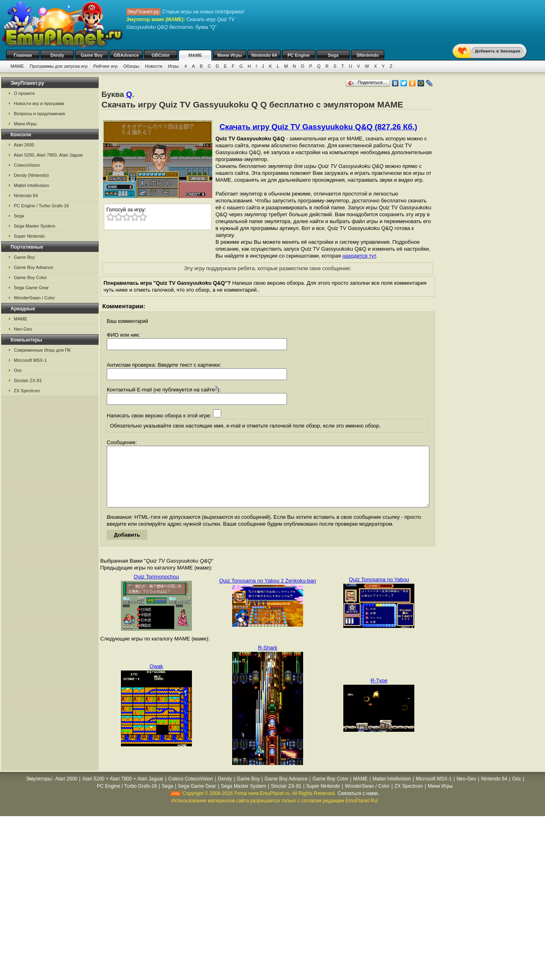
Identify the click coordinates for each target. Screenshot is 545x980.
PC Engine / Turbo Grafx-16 (41, 206)
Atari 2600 (24, 145)
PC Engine (298, 55)
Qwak (156, 678)
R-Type (379, 693)
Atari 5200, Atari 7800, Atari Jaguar (48, 155)
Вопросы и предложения (39, 114)
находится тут (359, 256)
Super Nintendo (29, 236)
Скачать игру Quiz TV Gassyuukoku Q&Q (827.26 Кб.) (318, 127)
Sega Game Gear (31, 288)
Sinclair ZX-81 (28, 380)
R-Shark (268, 660)
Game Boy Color (30, 277)
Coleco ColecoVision (191, 791)
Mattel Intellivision (31, 185)
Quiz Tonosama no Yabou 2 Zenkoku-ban (268, 593)
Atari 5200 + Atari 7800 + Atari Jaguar (123, 791)
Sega (333, 55)
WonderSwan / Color (34, 298)
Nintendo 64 (264, 55)
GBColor (160, 55)
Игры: (174, 66)
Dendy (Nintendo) (31, 175)
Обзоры (131, 66)
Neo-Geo (23, 329)
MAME (195, 55)
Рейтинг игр (106, 66)
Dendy (57, 55)
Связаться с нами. (358, 806)
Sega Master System (34, 226)
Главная (23, 55)
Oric (18, 370)
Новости (154, 66)
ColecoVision (27, 165)
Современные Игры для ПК (42, 350)
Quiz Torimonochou (156, 589)
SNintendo (368, 55)
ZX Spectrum (27, 391)
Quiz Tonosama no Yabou (379, 592)
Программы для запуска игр (59, 66)
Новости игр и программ (39, 103)
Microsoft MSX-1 (30, 360)
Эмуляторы (39, 791)
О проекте (24, 93)
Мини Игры (230, 55)
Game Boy (92, 55)
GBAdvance (126, 55)
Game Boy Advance (33, 267)
